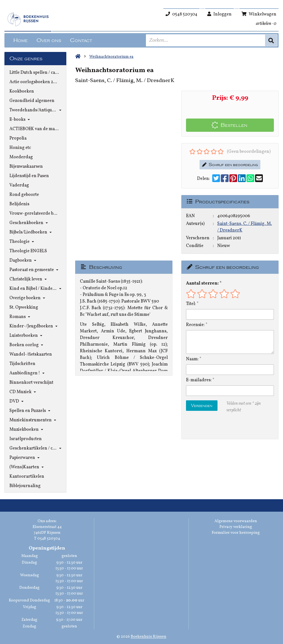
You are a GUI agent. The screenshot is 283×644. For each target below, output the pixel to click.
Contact (81, 40)
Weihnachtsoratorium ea (111, 57)
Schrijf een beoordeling (230, 165)
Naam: (192, 359)
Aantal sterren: (202, 283)
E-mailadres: (199, 380)
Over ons (49, 40)
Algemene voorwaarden (236, 521)
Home (20, 40)
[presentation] (221, 426)
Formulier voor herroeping (236, 533)
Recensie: (195, 325)
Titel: (191, 304)
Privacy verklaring (236, 527)
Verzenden (202, 406)
